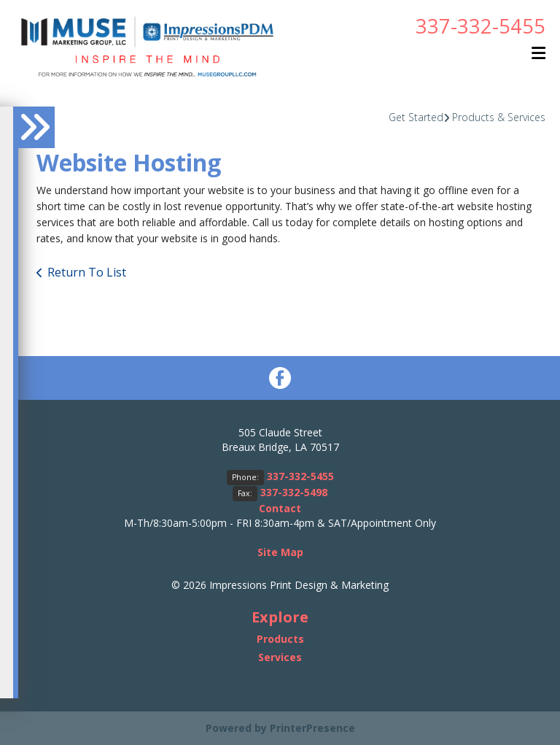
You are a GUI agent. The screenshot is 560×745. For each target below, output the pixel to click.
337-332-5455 (481, 26)
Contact (280, 508)
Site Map (280, 552)
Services (280, 657)
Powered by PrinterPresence (280, 728)
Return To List (87, 272)
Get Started (416, 117)
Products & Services (499, 117)
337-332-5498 (294, 492)
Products (280, 639)
